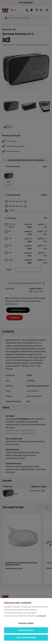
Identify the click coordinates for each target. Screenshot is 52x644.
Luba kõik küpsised (26, 638)
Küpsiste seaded (26, 623)
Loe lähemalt (41, 616)
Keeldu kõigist (26, 630)
